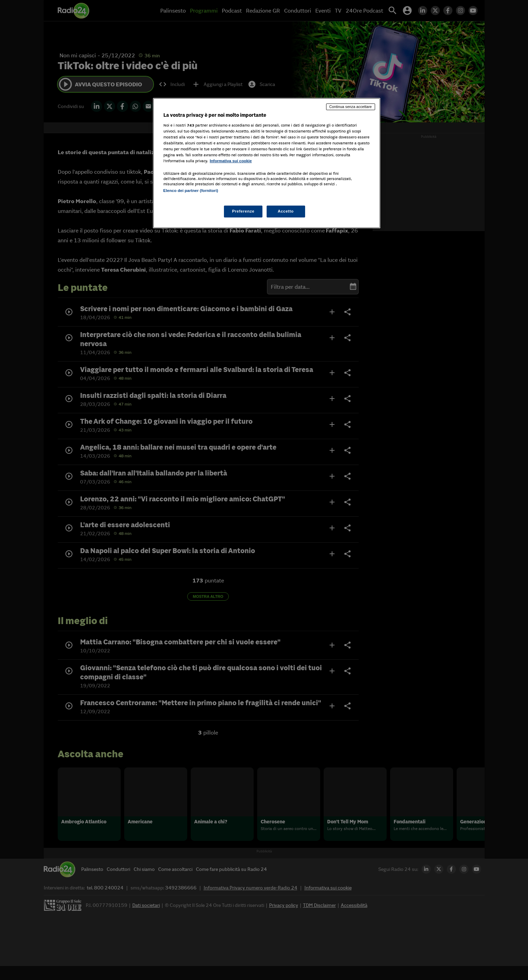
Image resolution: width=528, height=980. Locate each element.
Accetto (286, 211)
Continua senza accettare (351, 107)
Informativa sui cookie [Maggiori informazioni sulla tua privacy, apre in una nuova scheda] (231, 161)
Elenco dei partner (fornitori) (191, 191)
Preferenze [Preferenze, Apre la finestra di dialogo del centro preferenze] (243, 211)
